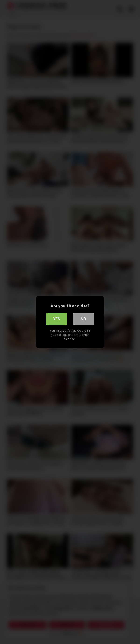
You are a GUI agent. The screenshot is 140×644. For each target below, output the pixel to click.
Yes (57, 319)
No (83, 319)
